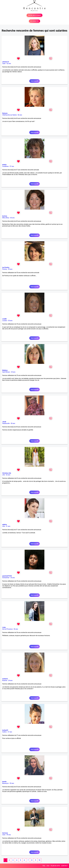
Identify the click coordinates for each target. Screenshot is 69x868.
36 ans (16, 629)
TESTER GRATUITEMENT (35, 15)
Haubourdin (6, 423)
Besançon (5, 783)
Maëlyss (5, 370)
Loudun (5, 321)
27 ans (10, 732)
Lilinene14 (6, 62)
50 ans (13, 423)
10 (39, 860)
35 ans (10, 321)
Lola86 (4, 319)
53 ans (12, 783)
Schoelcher (6, 578)
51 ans (8, 526)
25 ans (13, 372)
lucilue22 (5, 730)
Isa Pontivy (6, 267)
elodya (4, 165)
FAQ (44, 866)
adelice (5, 525)
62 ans (8, 475)
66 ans (20, 115)
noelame (5, 679)
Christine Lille (7, 473)
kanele (4, 782)
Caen (4, 64)
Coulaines (5, 166)
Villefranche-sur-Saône (9, 115)
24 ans (10, 680)
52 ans (9, 64)
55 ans (10, 269)
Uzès (4, 835)
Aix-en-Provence (7, 629)
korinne (5, 216)
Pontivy (5, 269)
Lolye (4, 627)
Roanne (5, 680)
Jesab (4, 422)
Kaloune (5, 113)
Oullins (4, 732)
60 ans (12, 218)
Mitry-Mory (6, 218)
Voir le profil (34, 81)
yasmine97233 (7, 576)
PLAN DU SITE (55, 866)
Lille (4, 475)
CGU (48, 866)
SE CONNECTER (34, 21)
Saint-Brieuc (6, 372)
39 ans (9, 835)
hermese (5, 833)
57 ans (12, 166)
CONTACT (64, 866)
